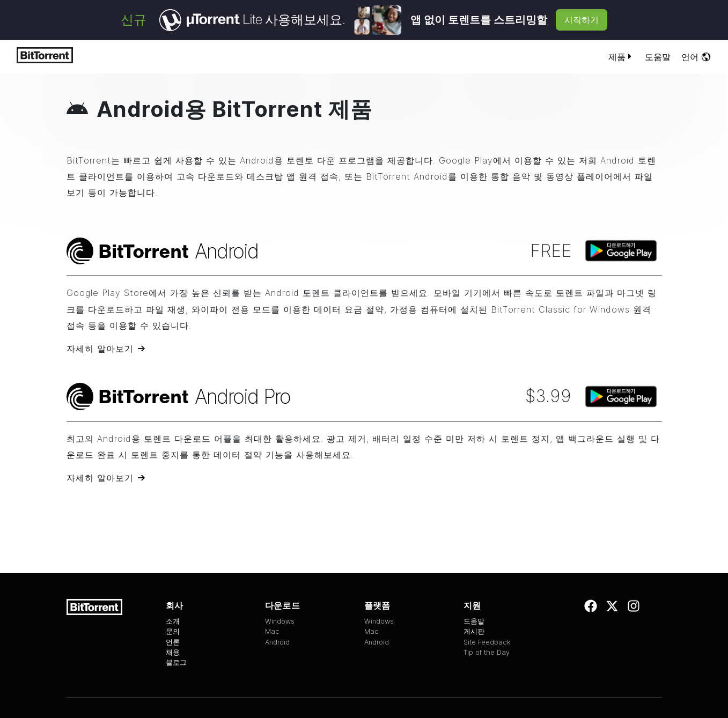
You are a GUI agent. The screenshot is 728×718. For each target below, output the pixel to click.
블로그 (176, 663)
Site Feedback (487, 642)
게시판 (474, 631)
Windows (280, 621)
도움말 (658, 57)
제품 (621, 57)
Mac (272, 631)
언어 (696, 57)
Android (277, 642)
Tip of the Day (487, 652)
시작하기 (582, 20)
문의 (173, 631)
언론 (173, 642)
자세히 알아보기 (100, 349)
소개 (173, 621)
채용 (173, 652)
